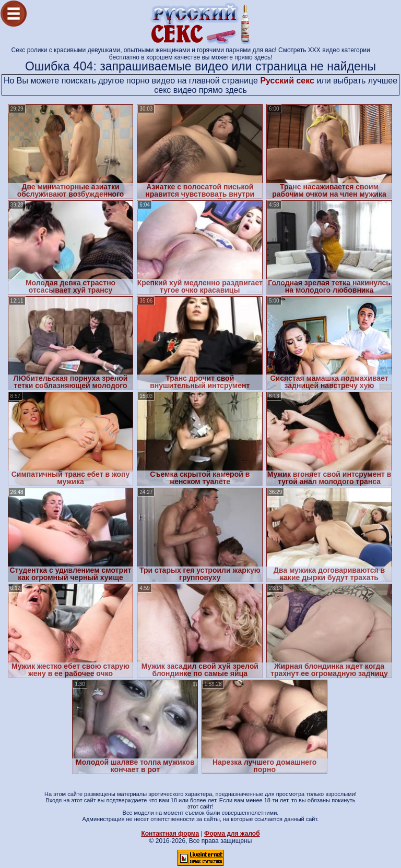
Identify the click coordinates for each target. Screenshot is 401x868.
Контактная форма (170, 834)
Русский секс (287, 81)
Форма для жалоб (232, 834)
